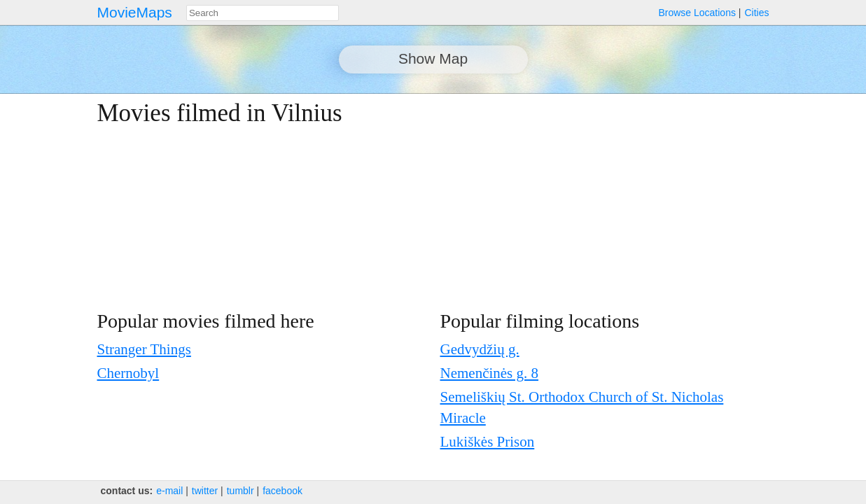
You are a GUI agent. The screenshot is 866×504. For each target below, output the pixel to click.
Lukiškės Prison (488, 442)
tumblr (240, 491)
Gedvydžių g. (480, 349)
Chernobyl (128, 373)
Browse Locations (697, 13)
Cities (756, 13)
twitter (205, 491)
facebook (282, 491)
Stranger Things (144, 349)
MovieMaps (135, 12)
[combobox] (263, 13)
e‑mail (169, 491)
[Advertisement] (647, 197)
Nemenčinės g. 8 (490, 373)
